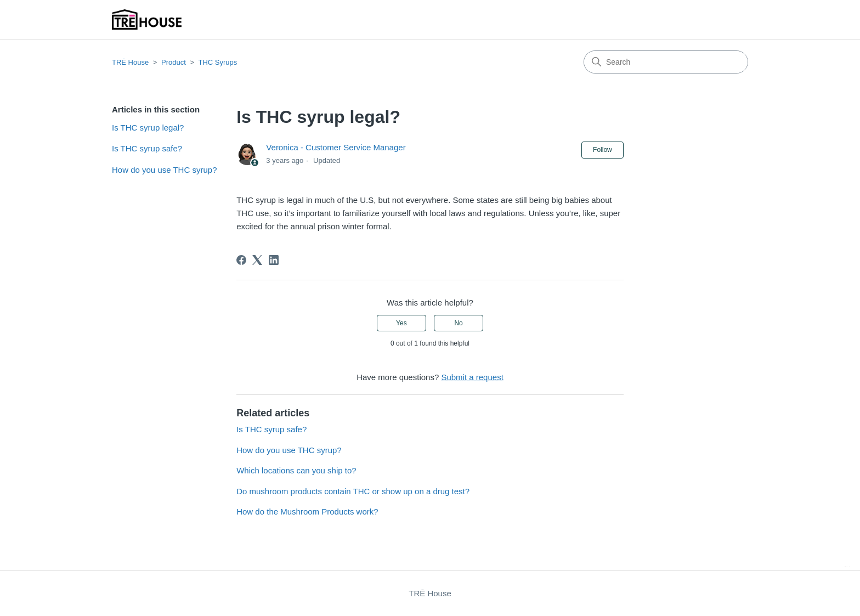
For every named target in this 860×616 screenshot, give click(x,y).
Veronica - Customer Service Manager (336, 147)
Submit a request (472, 377)
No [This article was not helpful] (458, 323)
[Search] (666, 62)
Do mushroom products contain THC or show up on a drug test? (353, 491)
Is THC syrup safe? (147, 148)
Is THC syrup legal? (148, 128)
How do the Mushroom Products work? (307, 512)
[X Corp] (257, 260)
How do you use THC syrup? (164, 170)
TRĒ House (130, 62)
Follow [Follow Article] (602, 150)
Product (174, 62)
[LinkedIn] (274, 260)
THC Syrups (217, 62)
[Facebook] (241, 260)
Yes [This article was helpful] (401, 323)
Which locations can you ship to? (296, 470)
